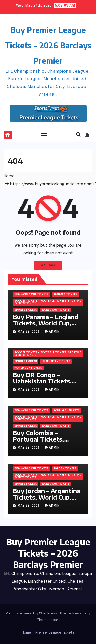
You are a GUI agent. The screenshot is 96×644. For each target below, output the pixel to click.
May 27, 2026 (29, 332)
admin (52, 332)
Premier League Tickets (55, 633)
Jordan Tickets (65, 469)
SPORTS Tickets (26, 310)
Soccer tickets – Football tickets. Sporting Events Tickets (48, 302)
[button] (78, 135)
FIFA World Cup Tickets (31, 295)
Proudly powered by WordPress (32, 613)
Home (9, 176)
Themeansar (48, 620)
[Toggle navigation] (44, 135)
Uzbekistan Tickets (56, 361)
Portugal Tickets (66, 411)
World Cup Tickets (56, 310)
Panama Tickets (65, 295)
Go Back (48, 265)
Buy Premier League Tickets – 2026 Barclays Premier (48, 45)
